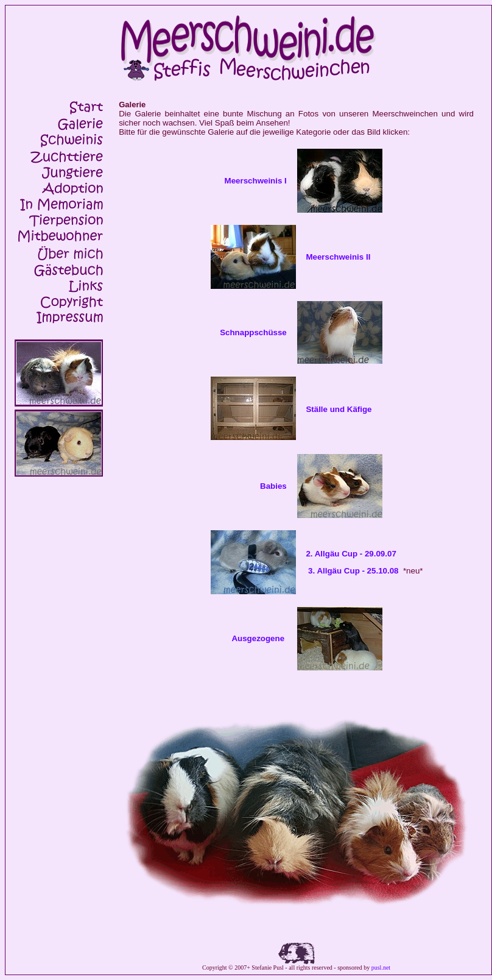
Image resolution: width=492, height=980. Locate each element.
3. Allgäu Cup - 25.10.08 (353, 571)
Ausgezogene (258, 638)
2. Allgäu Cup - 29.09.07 (351, 554)
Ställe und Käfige (339, 409)
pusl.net (381, 968)
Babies (273, 486)
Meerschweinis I (258, 181)
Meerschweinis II (338, 257)
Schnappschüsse (253, 332)
